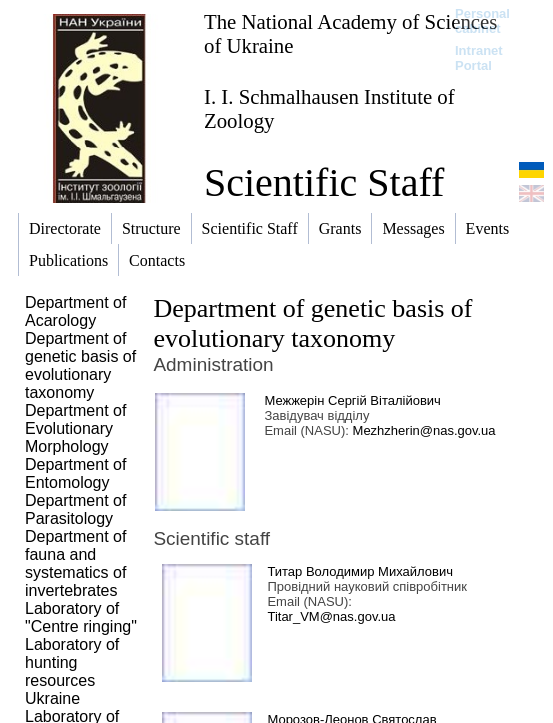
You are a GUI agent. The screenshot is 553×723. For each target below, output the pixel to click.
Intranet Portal (479, 58)
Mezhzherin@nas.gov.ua (424, 430)
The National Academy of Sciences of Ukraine (350, 33)
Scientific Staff (324, 182)
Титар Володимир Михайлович (360, 571)
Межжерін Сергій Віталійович (352, 400)
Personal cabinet (482, 21)
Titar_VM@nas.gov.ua (331, 616)
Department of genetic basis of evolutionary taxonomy (312, 323)
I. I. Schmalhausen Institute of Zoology (329, 108)
